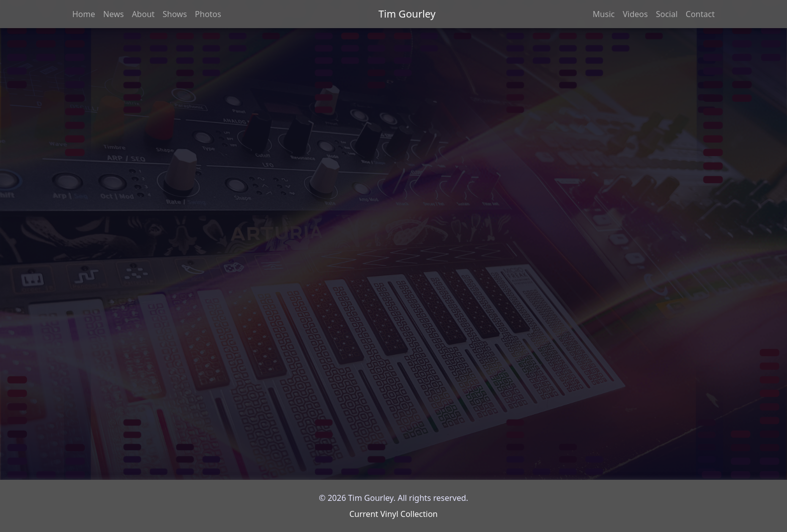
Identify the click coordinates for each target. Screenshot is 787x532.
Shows (175, 14)
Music (604, 14)
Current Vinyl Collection (393, 514)
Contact (700, 14)
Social (667, 14)
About (143, 14)
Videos (635, 14)
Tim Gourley (407, 14)
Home (84, 14)
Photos (208, 14)
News (114, 14)
